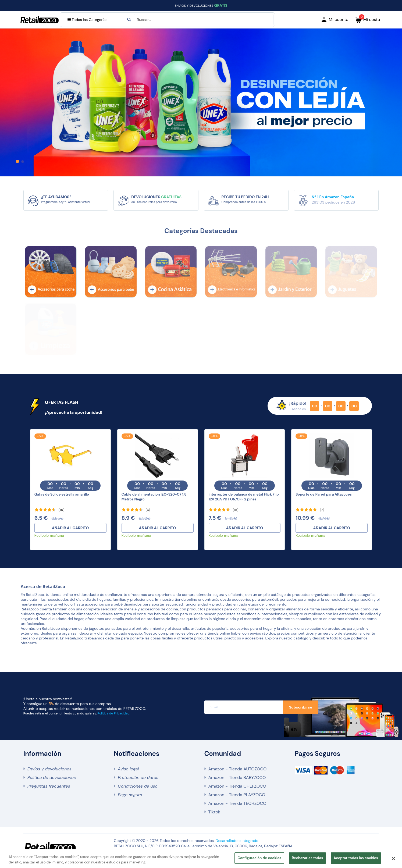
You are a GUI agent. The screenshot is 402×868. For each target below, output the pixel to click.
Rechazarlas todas (307, 858)
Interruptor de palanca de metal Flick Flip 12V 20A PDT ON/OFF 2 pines (244, 497)
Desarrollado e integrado (237, 841)
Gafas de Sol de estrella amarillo (62, 494)
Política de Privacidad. (114, 713)
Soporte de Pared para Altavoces (324, 494)
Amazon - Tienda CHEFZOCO (237, 786)
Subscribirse (301, 707)
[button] (17, 161)
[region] (201, 858)
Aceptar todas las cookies (356, 858)
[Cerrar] (393, 859)
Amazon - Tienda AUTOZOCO (238, 769)
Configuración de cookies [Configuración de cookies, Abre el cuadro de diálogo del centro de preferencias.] (259, 858)
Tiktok (214, 812)
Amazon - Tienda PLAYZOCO (237, 795)
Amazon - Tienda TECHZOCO (237, 803)
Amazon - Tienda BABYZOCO (237, 778)
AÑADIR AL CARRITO (70, 528)
